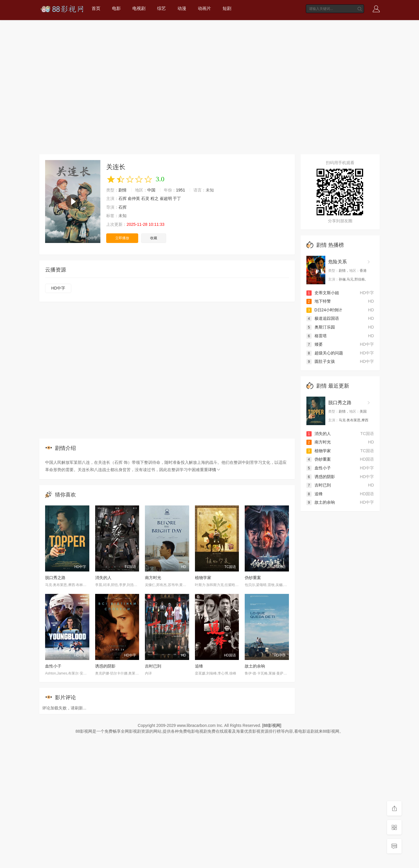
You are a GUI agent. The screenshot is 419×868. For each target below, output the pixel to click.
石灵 (145, 198)
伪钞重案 (253, 578)
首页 (96, 8)
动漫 (182, 8)
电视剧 (139, 8)
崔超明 (166, 198)
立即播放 (122, 238)
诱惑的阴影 (105, 666)
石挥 (122, 198)
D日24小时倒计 (324, 310)
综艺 (161, 8)
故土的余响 (255, 666)
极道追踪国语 (323, 318)
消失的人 (103, 578)
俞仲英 (134, 198)
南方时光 (153, 578)
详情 (214, 470)
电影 (116, 8)
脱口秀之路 (55, 578)
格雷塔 (317, 336)
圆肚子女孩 (321, 361)
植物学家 (203, 578)
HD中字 (58, 288)
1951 (181, 190)
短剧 (227, 8)
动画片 (204, 8)
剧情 (122, 190)
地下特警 (319, 301)
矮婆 (315, 344)
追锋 (199, 666)
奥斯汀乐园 (321, 327)
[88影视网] (272, 725)
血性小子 (53, 666)
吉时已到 (153, 666)
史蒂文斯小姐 (323, 293)
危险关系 (338, 262)
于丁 (177, 198)
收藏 (154, 238)
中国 (151, 190)
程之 (155, 198)
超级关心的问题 (325, 353)
